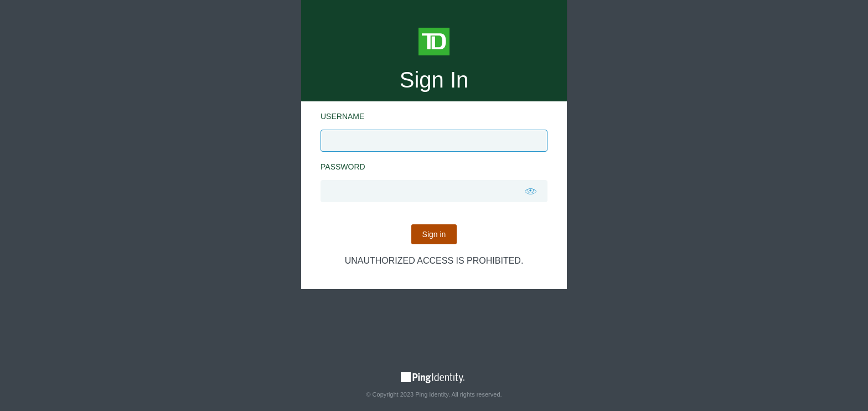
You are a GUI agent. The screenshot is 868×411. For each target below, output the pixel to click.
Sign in (434, 234)
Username (342, 117)
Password (343, 167)
